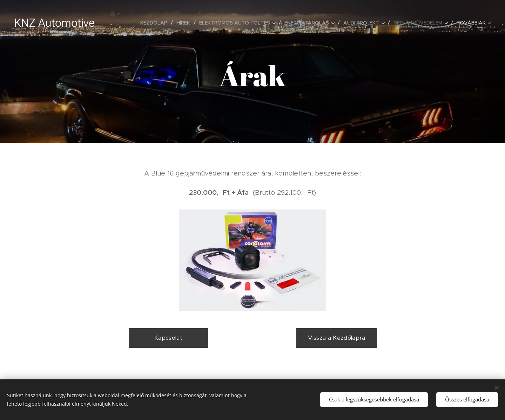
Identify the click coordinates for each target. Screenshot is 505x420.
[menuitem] (156, 23)
